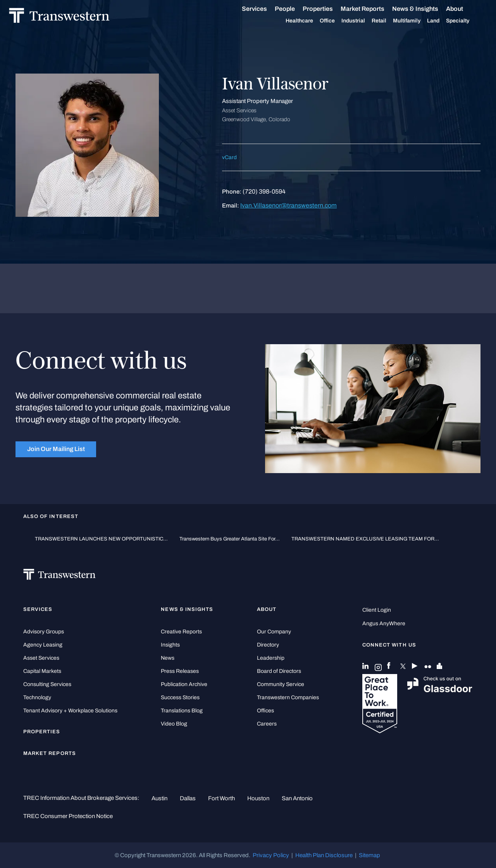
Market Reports (364, 9)
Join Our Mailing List (56, 449)
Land (434, 21)
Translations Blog (182, 711)
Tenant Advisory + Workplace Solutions (70, 711)
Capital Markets (42, 671)
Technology (37, 697)
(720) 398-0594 (264, 191)
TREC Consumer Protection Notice (68, 816)
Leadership (271, 658)
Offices (265, 711)
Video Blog (174, 724)
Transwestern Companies (288, 697)
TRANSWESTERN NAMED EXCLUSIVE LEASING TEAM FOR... (365, 539)
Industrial (354, 21)
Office (328, 21)
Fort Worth (221, 798)
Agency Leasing (43, 645)
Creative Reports (181, 632)
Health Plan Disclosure (324, 855)
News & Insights (416, 9)
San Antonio (297, 798)
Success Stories (180, 697)
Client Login (377, 610)
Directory (268, 645)
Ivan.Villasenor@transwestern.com (288, 205)
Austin (159, 798)
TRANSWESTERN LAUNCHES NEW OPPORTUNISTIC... (101, 539)
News (168, 658)
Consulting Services (47, 684)
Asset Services (41, 658)
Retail (380, 21)
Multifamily (408, 21)
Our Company (274, 632)
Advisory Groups (44, 632)
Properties (319, 9)
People (286, 9)
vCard (229, 157)
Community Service (281, 684)
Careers (267, 724)
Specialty (459, 21)
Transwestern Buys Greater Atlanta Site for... (230, 539)
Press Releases (180, 671)
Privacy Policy (271, 855)
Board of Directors (279, 671)
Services (256, 9)
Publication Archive (184, 684)
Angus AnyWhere (384, 624)
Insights (170, 645)
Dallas (188, 798)
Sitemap (369, 855)
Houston (258, 798)
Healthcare (301, 21)
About (456, 9)
